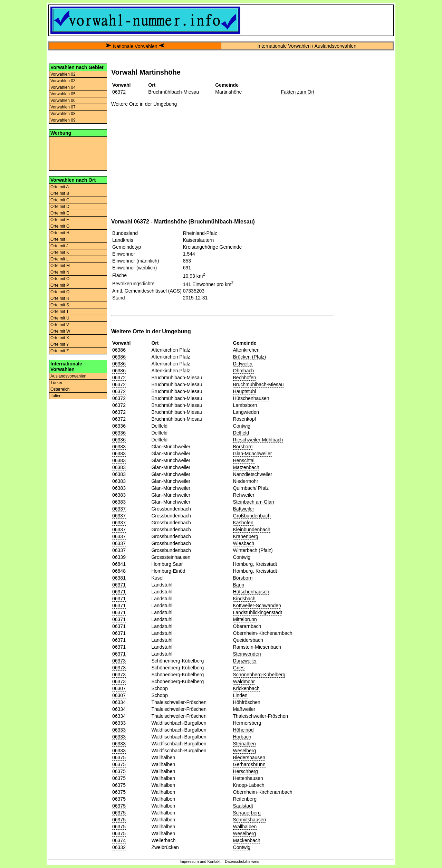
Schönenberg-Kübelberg (259, 675)
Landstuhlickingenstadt (258, 612)
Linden (240, 695)
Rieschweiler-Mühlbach (258, 440)
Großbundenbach (252, 516)
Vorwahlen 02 (63, 74)
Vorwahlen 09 (63, 120)
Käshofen (243, 523)
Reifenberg (245, 799)
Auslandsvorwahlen (68, 376)
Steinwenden (247, 654)
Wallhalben (245, 827)
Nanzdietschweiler (253, 474)
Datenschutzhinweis (242, 861)
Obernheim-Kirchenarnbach (263, 633)
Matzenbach (246, 467)
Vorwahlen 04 (63, 87)
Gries (239, 668)
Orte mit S (60, 305)
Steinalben (244, 744)
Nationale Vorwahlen (135, 46)
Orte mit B (60, 193)
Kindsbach (244, 599)
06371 (119, 585)
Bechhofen (245, 378)
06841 (119, 564)
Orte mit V (60, 325)
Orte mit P (60, 285)
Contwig (242, 426)
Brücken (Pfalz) (250, 357)
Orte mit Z (60, 351)
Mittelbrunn (245, 619)
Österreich (60, 389)
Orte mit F (60, 220)
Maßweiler (244, 709)
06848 (119, 571)
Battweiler (244, 509)
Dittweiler (243, 364)
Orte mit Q (60, 292)
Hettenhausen (248, 778)
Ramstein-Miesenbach (257, 647)
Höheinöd (243, 730)
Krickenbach (246, 688)
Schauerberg (247, 813)
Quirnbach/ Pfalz (251, 488)
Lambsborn (245, 405)
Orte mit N (60, 272)
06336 (119, 426)
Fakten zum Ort (298, 92)
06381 (119, 578)
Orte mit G (60, 226)
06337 (119, 509)
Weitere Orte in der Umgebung (144, 104)
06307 (119, 688)
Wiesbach (244, 543)
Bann (239, 585)
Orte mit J (59, 246)
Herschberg (246, 771)
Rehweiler (244, 495)
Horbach (242, 737)
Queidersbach (248, 640)
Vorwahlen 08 (63, 114)
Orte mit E (60, 213)
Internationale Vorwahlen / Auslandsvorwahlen (307, 46)
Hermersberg (247, 723)
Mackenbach (247, 840)
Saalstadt (243, 806)
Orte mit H (60, 233)
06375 (119, 757)
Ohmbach (244, 371)
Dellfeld (241, 433)
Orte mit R (60, 298)
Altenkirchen (246, 350)
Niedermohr (246, 481)
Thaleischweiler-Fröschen (261, 716)
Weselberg (245, 751)
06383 (119, 447)
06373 (119, 661)
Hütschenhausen (251, 398)
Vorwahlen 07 (63, 107)
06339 (119, 557)
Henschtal (244, 460)
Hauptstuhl (245, 391)
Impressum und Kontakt (200, 861)
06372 (119, 92)
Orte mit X (60, 338)
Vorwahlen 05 (63, 94)
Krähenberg (246, 536)
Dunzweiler (245, 661)
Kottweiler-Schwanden (257, 605)
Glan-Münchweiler (253, 454)
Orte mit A (60, 187)
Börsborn (243, 447)
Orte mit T (60, 312)
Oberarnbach (247, 626)
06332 (119, 847)
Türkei (56, 383)
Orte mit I (59, 239)
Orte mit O (60, 279)
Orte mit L (60, 259)
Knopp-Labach (249, 785)
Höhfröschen (247, 702)
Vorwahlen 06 (63, 101)
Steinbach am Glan (254, 502)
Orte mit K (60, 252)
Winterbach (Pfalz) (253, 550)
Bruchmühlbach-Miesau (258, 384)
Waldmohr (244, 681)
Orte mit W (60, 331)
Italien (56, 396)
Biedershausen (249, 757)
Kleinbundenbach (252, 530)
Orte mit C (60, 200)
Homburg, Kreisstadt (255, 564)
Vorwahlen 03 (63, 81)
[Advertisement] (78, 153)
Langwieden (246, 412)
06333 (119, 723)
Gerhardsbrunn (249, 764)
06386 (119, 350)
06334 (119, 702)
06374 (119, 840)
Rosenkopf (245, 419)
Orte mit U (60, 318)
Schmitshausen (250, 820)
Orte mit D (60, 207)
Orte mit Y (60, 344)
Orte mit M (60, 266)
